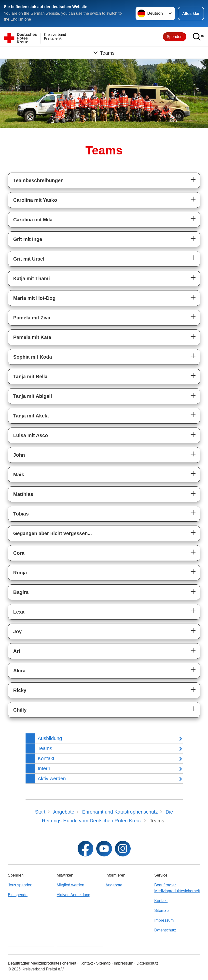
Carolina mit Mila (33, 220)
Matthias (23, 494)
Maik (19, 475)
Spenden (175, 37)
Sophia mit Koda (33, 357)
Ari (17, 651)
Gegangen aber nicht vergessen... (53, 533)
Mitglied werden (70, 885)
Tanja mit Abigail (33, 396)
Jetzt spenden (20, 885)
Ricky (20, 690)
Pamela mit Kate (32, 337)
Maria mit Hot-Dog (34, 298)
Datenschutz (165, 930)
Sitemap (161, 911)
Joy (17, 631)
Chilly (20, 710)
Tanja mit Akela (31, 416)
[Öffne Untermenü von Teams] (104, 53)
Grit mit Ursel (29, 259)
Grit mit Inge (28, 239)
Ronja (20, 573)
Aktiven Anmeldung (74, 895)
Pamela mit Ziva (32, 318)
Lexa (19, 612)
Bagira (21, 592)
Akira (19, 671)
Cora (19, 553)
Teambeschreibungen (38, 180)
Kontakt (161, 901)
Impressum (164, 920)
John (19, 455)
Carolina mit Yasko (35, 200)
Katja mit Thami (32, 278)
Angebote (114, 885)
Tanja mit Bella (30, 377)
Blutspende (18, 895)
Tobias (21, 514)
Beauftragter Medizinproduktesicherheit (177, 888)
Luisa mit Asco (31, 435)
